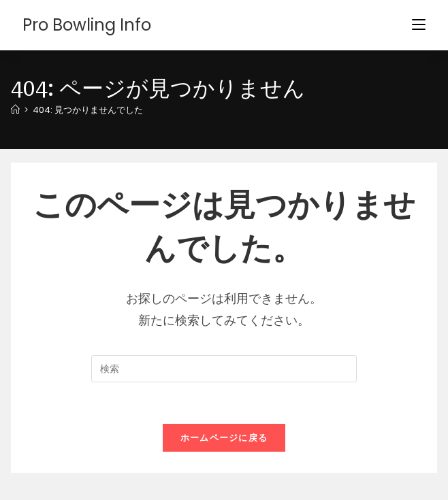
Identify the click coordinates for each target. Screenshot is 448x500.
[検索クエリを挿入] (224, 369)
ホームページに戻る (224, 438)
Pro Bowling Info (87, 25)
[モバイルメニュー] (419, 25)
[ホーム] (15, 110)
